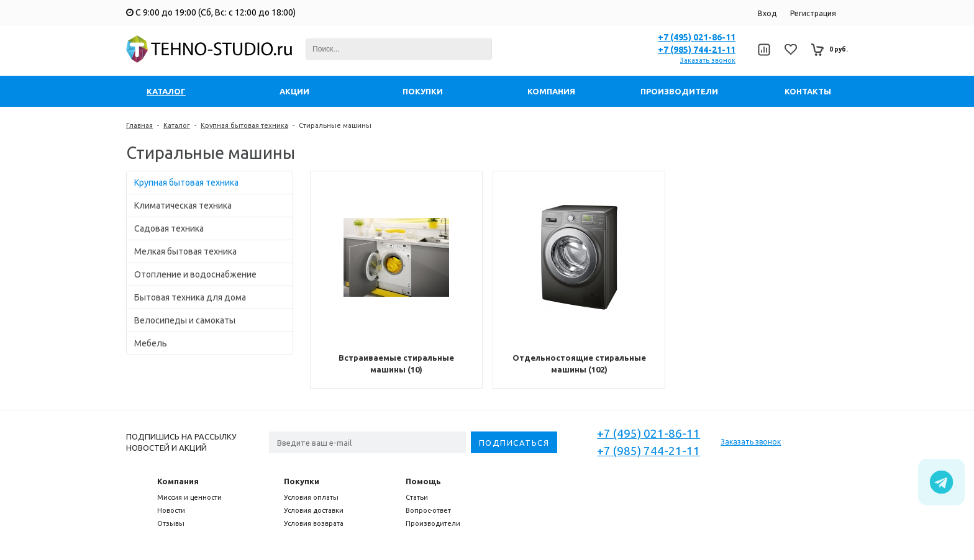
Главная (139, 125)
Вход (767, 13)
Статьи (417, 497)
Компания (178, 481)
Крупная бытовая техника (244, 125)
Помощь (423, 481)
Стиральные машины (335, 125)
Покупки (302, 481)
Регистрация (813, 13)
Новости (171, 510)
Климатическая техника (183, 205)
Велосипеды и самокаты (185, 320)
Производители (433, 523)
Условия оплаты (311, 497)
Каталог (177, 125)
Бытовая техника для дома (190, 297)
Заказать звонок (708, 60)
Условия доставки (314, 510)
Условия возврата (314, 523)
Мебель (151, 343)
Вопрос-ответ (428, 510)
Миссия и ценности (189, 497)
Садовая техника (169, 228)
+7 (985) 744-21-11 (697, 50)
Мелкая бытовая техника (185, 251)
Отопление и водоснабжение (195, 274)
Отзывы (171, 523)
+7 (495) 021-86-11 (697, 37)
